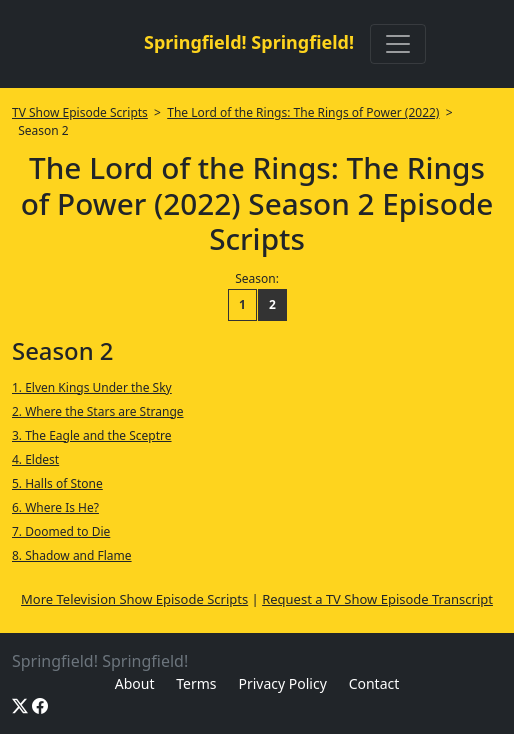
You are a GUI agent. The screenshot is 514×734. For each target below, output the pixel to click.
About (135, 683)
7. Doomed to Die (61, 531)
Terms (196, 683)
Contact (374, 683)
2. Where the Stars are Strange (98, 411)
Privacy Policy (282, 683)
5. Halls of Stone (57, 483)
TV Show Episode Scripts (80, 112)
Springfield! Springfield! (249, 42)
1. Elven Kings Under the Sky (92, 387)
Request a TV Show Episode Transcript (377, 599)
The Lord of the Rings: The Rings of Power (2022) (303, 112)
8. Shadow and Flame (72, 555)
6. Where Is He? (55, 507)
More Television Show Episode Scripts (134, 599)
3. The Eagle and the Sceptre (92, 435)
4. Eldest (35, 459)
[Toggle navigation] (398, 44)
